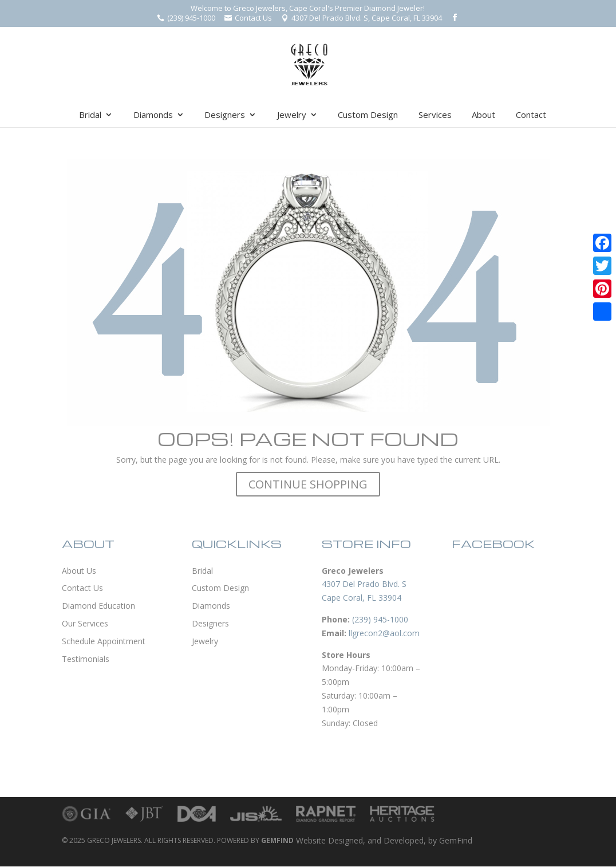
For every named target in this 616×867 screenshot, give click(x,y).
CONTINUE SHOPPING (308, 484)
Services (435, 115)
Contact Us (82, 588)
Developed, (406, 840)
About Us (79, 571)
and (376, 840)
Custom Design (368, 115)
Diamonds (153, 115)
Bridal (90, 115)
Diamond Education (98, 606)
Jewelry (292, 115)
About (483, 115)
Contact (531, 115)
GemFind (456, 840)
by (434, 840)
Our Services (85, 623)
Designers (225, 115)
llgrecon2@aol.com (384, 633)
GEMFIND (277, 840)
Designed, (348, 840)
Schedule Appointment (104, 641)
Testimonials (86, 659)
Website (311, 840)
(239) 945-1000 (380, 619)
